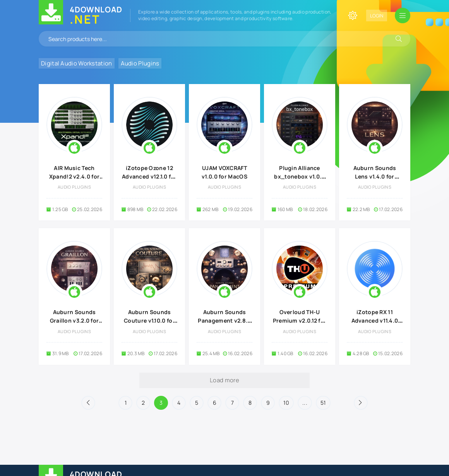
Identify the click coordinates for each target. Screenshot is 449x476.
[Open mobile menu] (403, 15)
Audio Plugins (140, 63)
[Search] (399, 39)
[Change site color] (353, 15)
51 (323, 403)
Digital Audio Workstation (77, 63)
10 (286, 403)
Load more (224, 380)
